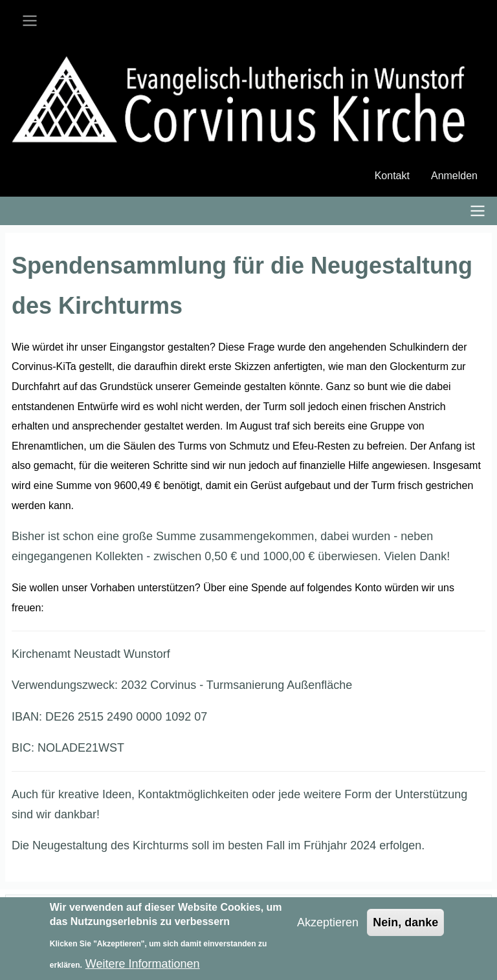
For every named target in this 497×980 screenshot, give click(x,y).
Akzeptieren (328, 928)
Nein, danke (405, 928)
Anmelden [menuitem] (454, 176)
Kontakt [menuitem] (392, 176)
